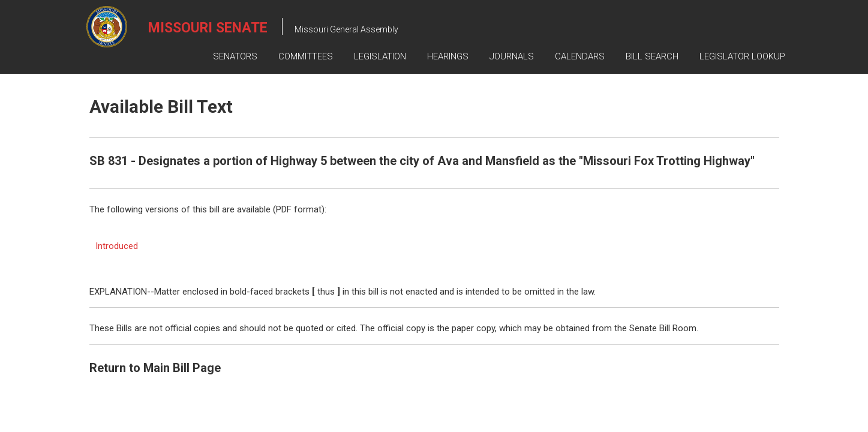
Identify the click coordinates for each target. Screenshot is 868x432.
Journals (512, 56)
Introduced (117, 246)
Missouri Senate (208, 28)
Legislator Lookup (742, 56)
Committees (306, 56)
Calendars (580, 56)
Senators (235, 56)
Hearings (448, 56)
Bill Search (652, 56)
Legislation (380, 56)
